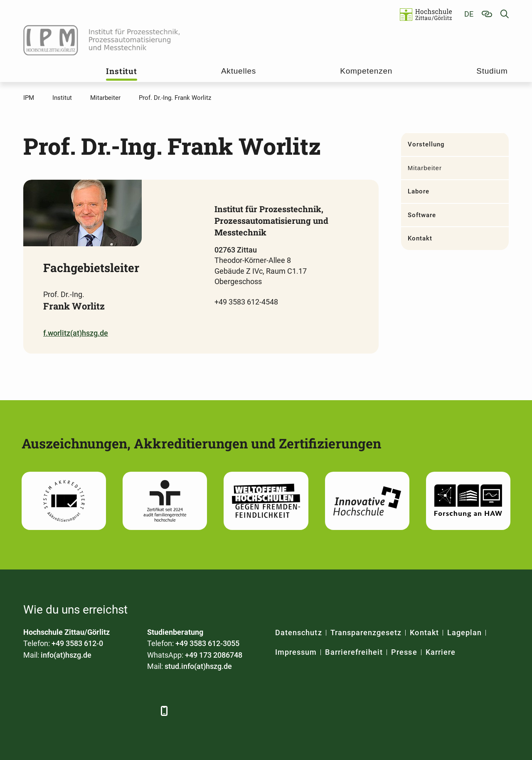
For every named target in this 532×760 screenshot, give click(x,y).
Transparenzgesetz (366, 633)
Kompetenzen (366, 71)
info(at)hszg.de (66, 655)
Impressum (296, 652)
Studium (492, 71)
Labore (419, 191)
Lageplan (464, 633)
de (469, 14)
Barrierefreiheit (354, 652)
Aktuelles (239, 71)
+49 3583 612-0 (77, 643)
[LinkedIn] (53, 711)
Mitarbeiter (425, 168)
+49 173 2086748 (214, 655)
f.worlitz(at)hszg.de (76, 333)
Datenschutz (299, 633)
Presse (404, 652)
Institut (121, 71)
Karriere (441, 652)
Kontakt (420, 238)
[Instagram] (122, 711)
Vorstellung (426, 144)
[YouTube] (99, 711)
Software (422, 215)
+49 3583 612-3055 (207, 643)
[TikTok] (145, 711)
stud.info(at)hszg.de (198, 666)
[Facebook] (31, 711)
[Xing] (76, 711)
